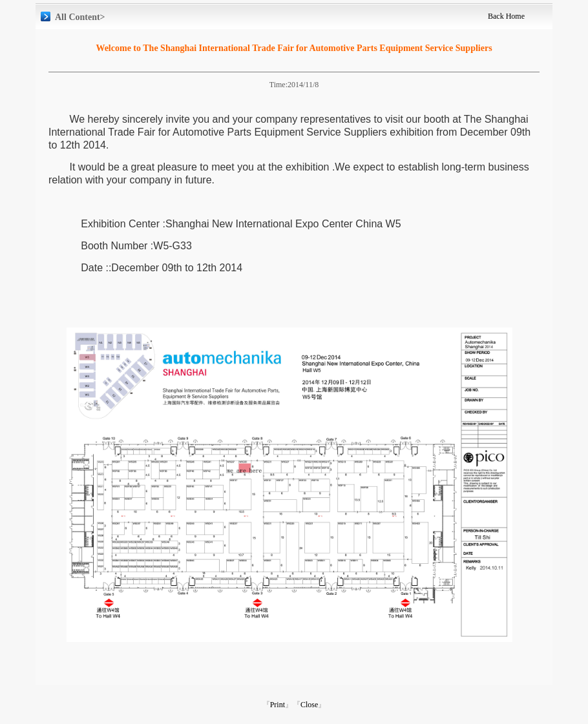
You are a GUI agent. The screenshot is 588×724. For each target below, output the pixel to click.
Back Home (506, 16)
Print (278, 705)
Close (309, 705)
